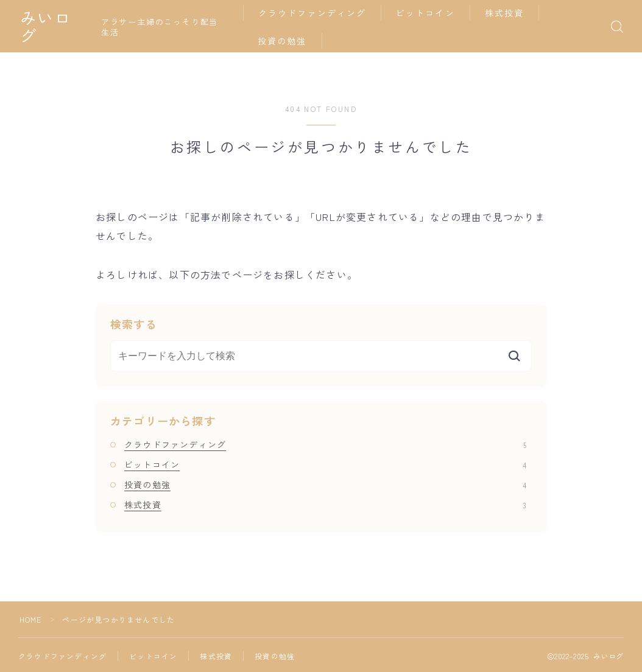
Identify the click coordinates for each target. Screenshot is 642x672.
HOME (31, 619)
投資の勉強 (285, 41)
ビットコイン (428, 13)
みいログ (54, 27)
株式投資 (507, 13)
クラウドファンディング (315, 13)
